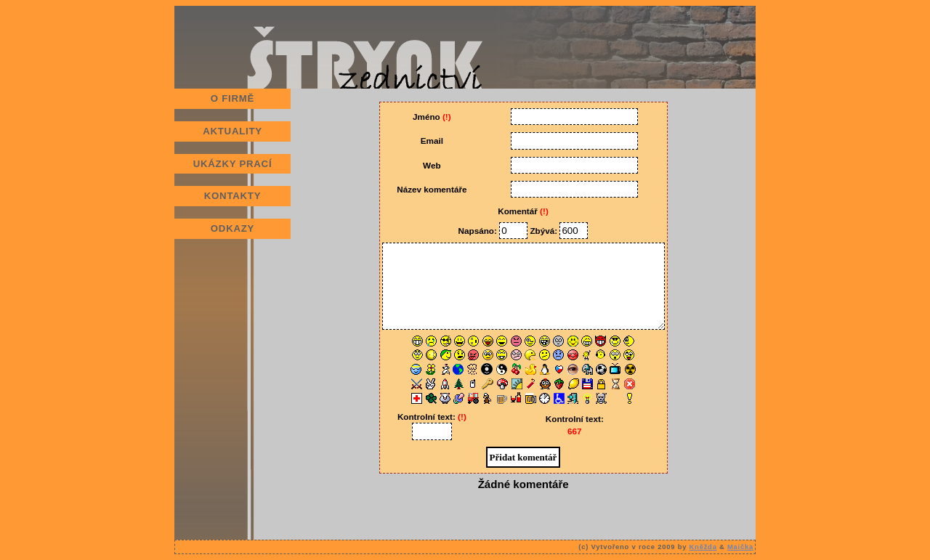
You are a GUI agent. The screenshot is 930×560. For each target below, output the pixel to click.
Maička (740, 547)
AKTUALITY (232, 131)
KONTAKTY (233, 196)
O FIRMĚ (232, 98)
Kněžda (703, 547)
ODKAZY (232, 228)
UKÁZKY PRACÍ (233, 164)
